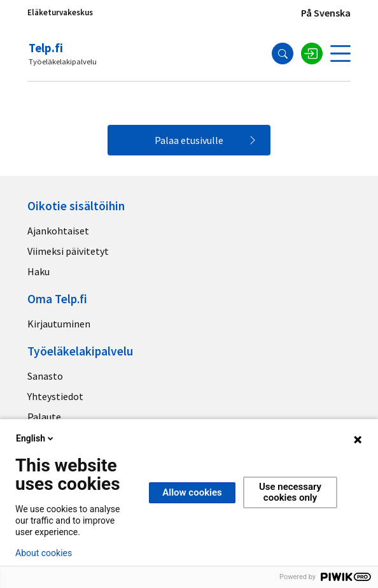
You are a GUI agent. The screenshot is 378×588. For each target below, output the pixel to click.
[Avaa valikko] (340, 54)
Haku (38, 271)
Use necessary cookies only (290, 492)
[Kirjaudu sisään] (312, 54)
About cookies (44, 553)
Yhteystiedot (55, 396)
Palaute (44, 417)
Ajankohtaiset (58, 231)
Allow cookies (192, 492)
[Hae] (283, 54)
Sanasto (45, 376)
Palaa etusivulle (189, 140)
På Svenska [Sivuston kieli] (326, 13)
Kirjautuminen (59, 324)
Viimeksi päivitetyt (68, 251)
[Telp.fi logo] (64, 54)
